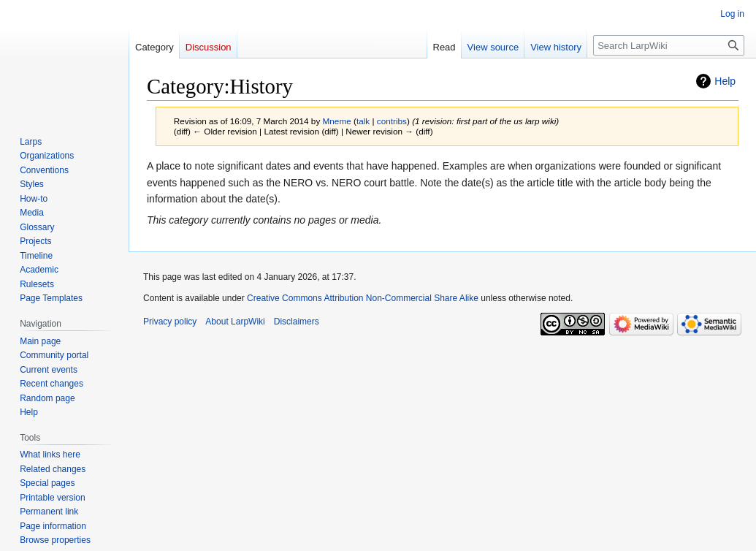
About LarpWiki (235, 322)
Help (725, 81)
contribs (392, 121)
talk (363, 121)
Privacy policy (170, 322)
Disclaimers (297, 322)
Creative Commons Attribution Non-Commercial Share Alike (363, 298)
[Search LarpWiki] (669, 45)
